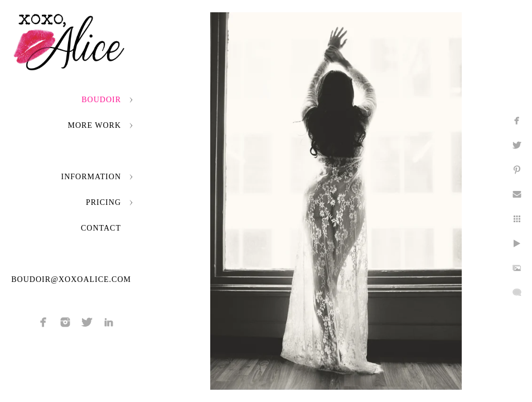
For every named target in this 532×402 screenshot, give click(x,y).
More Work (95, 125)
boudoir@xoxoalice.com (71, 279)
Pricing (103, 202)
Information (91, 177)
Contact (101, 228)
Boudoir (101, 100)
